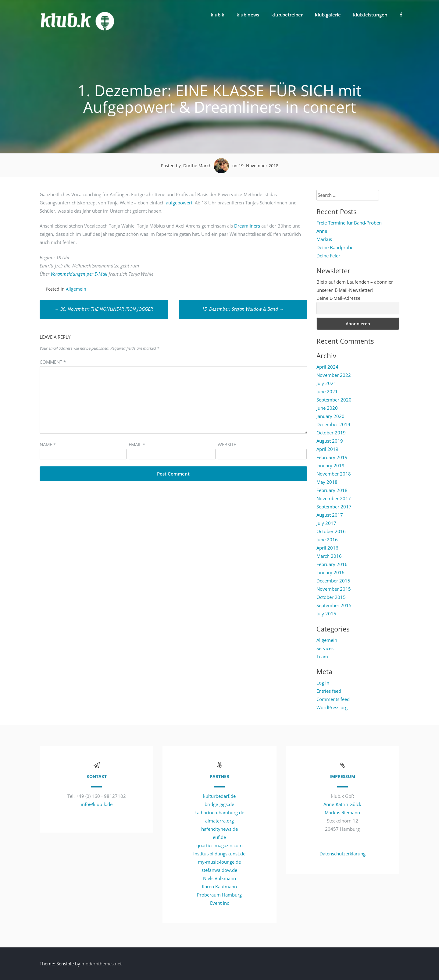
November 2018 (334, 474)
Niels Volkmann (220, 878)
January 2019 (330, 465)
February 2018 (332, 490)
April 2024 (327, 367)
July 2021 (326, 383)
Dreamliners (247, 226)
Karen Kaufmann (219, 886)
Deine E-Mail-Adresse (338, 298)
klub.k (218, 15)
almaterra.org (220, 821)
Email (137, 444)
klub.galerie (328, 15)
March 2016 (329, 556)
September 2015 (334, 605)
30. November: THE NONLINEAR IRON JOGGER (104, 309)
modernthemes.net (102, 964)
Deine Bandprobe (335, 247)
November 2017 (334, 498)
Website (227, 444)
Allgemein (76, 289)
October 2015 (331, 597)
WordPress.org (332, 707)
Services (325, 648)
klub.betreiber (287, 15)
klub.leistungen (370, 15)
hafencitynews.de (220, 829)
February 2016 (332, 564)
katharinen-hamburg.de (219, 812)
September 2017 (334, 507)
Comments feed (333, 699)
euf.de (219, 837)
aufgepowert (179, 203)
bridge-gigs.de (219, 804)
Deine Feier (328, 256)
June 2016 (327, 540)
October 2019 (331, 433)
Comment (53, 362)
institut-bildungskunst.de (219, 854)
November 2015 (334, 589)
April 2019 (327, 449)
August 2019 (330, 441)
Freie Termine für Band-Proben (349, 223)
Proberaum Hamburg (219, 895)
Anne (322, 231)
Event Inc (220, 903)
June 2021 (327, 391)
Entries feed (329, 691)
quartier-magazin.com (220, 845)
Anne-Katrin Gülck (342, 804)
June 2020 (327, 408)
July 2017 (326, 523)
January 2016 (330, 572)
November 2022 (334, 375)
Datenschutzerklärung (343, 854)
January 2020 (330, 416)
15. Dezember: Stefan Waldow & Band (243, 309)
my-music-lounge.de (219, 862)
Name (48, 444)
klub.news (248, 15)
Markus (324, 239)
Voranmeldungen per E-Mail (79, 274)
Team (322, 656)
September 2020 (334, 400)
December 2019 (333, 424)
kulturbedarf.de (219, 796)
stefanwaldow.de (219, 870)
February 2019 (332, 457)
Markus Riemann (342, 812)
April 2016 (327, 548)
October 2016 (331, 531)
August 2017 (330, 515)
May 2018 (327, 482)
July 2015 (326, 614)
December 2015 (333, 581)
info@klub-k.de (97, 804)
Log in (323, 683)
